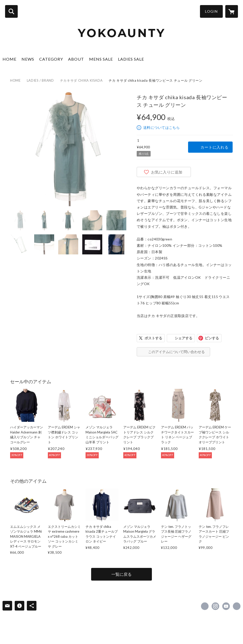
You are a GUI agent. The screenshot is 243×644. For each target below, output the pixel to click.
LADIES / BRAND (40, 80)
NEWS (28, 59)
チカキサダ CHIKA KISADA (81, 80)
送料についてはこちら (161, 127)
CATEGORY (51, 59)
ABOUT (76, 59)
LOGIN (211, 11)
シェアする (184, 338)
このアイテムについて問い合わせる (176, 352)
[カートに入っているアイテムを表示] (232, 11)
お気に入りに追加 (167, 172)
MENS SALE (101, 59)
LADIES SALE (131, 59)
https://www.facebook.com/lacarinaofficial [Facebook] (205, 606)
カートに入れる (214, 147)
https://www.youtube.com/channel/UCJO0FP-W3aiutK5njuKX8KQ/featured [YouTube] (226, 606)
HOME (9, 59)
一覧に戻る (121, 574)
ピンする (212, 338)
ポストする (153, 338)
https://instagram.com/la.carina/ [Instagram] (215, 606)
